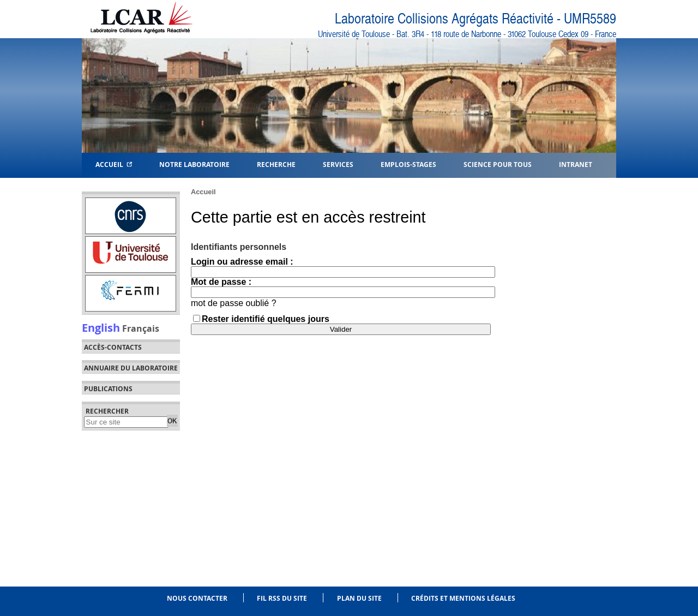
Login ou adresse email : (242, 262)
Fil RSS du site (282, 598)
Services (338, 164)
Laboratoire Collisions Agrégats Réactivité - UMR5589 (476, 19)
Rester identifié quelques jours (266, 319)
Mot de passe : (221, 282)
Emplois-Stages (408, 164)
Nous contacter (197, 598)
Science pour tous (498, 164)
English (101, 327)
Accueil (114, 164)
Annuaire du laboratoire (131, 368)
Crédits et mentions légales (463, 598)
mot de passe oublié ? (234, 303)
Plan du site (359, 598)
